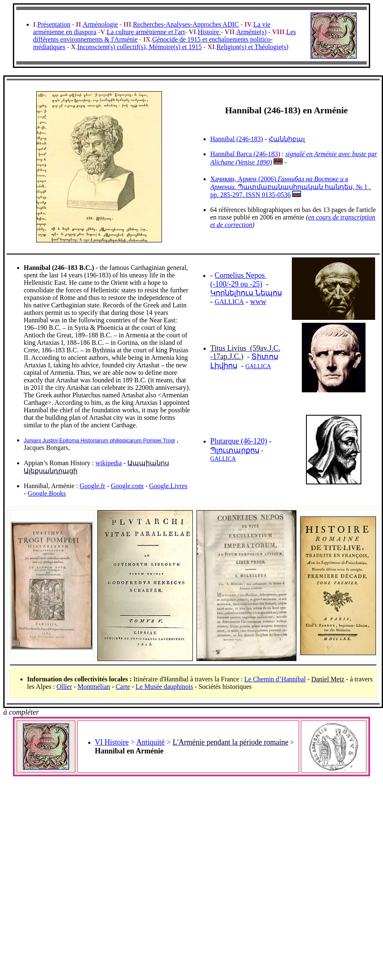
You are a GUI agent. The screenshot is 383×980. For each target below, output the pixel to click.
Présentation (54, 24)
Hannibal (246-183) (237, 139)
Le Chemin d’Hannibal (275, 679)
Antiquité (150, 742)
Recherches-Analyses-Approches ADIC (186, 24)
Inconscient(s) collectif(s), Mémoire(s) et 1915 (140, 47)
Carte (123, 687)
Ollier (64, 687)
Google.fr (92, 486)
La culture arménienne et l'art (146, 32)
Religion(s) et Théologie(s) (252, 47)
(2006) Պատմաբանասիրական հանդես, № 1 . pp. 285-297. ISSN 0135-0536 (291, 187)
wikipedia (108, 463)
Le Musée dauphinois (164, 687)
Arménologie (100, 24)
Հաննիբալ (287, 139)
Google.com (127, 486)
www (258, 302)
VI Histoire (112, 742)
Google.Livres (168, 486)
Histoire (209, 32)
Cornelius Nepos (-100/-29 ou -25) (239, 280)
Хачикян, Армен (233, 179)
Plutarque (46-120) (239, 441)
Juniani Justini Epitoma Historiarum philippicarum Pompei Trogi (99, 440)
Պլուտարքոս (235, 450)
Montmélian (94, 687)
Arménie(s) (252, 32)
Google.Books (47, 493)
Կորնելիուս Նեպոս (246, 293)
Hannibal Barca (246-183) (245, 154)
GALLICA (229, 302)
